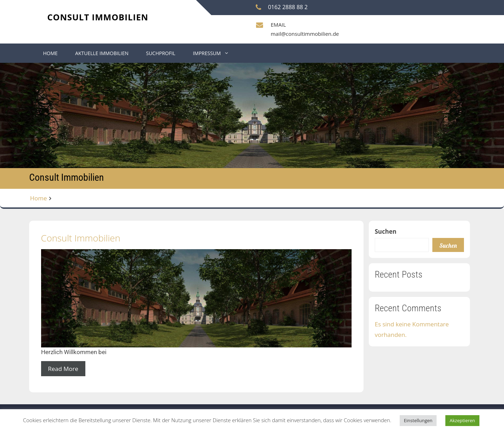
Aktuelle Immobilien (102, 53)
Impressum (207, 53)
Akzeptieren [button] (462, 420)
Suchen (386, 231)
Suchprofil (161, 53)
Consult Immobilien (98, 17)
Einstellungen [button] (418, 420)
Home (51, 53)
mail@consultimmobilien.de (305, 34)
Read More (63, 369)
